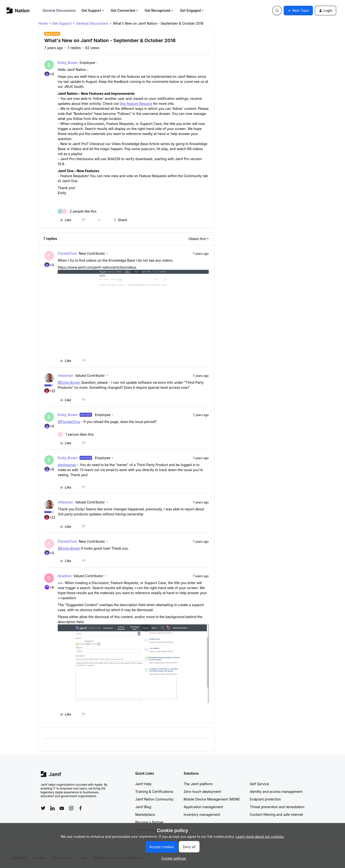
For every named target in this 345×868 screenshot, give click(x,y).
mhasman (65, 375)
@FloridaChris (69, 422)
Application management (203, 807)
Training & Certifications (154, 792)
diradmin (65, 576)
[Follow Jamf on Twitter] (43, 808)
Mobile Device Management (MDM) (212, 799)
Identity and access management (276, 792)
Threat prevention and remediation (277, 807)
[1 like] (76, 434)
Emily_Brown (68, 63)
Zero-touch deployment (202, 792)
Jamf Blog (143, 807)
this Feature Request (136, 104)
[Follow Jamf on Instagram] (71, 808)
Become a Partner (149, 822)
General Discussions (59, 10)
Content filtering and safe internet (276, 814)
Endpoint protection (265, 799)
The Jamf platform (198, 784)
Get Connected (125, 10)
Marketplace (145, 814)
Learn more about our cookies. (260, 837)
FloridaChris (67, 253)
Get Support (93, 10)
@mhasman (67, 465)
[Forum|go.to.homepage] (18, 10)
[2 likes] (77, 211)
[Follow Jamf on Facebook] (80, 808)
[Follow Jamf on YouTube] (62, 808)
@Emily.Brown (69, 382)
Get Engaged (192, 10)
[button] (298, 11)
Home (43, 23)
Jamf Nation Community (155, 799)
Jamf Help (144, 784)
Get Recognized (159, 10)
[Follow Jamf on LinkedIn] (52, 808)
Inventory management (202, 814)
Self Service (259, 784)
